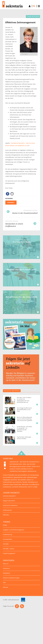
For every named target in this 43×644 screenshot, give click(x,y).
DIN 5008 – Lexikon (9, 549)
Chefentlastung (7, 534)
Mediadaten (7, 573)
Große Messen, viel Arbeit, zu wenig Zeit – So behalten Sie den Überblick (24, 429)
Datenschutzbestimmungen (11, 578)
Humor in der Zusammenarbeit (22, 212)
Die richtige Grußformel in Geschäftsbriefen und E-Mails (24, 410)
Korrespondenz (8, 539)
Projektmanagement (9, 553)
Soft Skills (6, 544)
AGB (4, 583)
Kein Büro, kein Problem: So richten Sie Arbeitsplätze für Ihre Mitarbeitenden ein (24, 400)
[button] (8, 194)
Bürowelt (11, 202)
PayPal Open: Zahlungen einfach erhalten (24, 438)
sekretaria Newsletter (9, 496)
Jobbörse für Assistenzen (10, 505)
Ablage (5, 525)
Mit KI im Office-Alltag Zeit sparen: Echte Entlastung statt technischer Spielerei (24, 419)
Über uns (6, 564)
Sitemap (5, 587)
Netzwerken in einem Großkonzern (21, 224)
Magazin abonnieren (9, 501)
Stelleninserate (7, 510)
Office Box (6, 515)
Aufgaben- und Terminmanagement (14, 530)
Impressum (6, 568)
